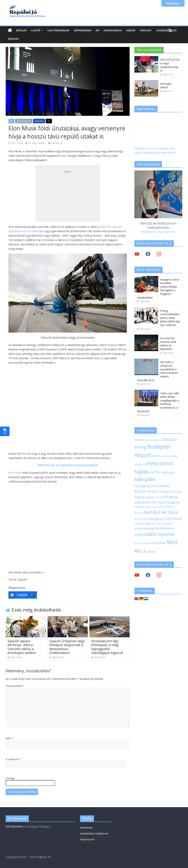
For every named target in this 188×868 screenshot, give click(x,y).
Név (9, 738)
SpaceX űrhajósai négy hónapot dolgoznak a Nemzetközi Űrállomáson (67, 647)
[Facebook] (23, 595)
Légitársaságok (58, 30)
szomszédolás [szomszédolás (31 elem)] (144, 528)
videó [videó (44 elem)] (139, 534)
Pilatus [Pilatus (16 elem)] (149, 507)
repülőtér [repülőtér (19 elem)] (139, 524)
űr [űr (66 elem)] (144, 551)
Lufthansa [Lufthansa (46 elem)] (169, 497)
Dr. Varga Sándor (37, 143)
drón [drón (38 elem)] (156, 456)
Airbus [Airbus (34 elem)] (139, 440)
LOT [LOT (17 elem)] (157, 497)
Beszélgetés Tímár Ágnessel (158, 232)
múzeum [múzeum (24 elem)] (140, 507)
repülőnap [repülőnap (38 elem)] (174, 518)
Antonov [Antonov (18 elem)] (158, 440)
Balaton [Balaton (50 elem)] (170, 439)
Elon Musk (15, 473)
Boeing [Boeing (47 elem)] (140, 447)
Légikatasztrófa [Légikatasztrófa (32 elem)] (145, 502)
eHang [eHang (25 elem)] (173, 456)
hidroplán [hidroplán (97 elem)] (145, 479)
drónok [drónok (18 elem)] (164, 456)
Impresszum (87, 839)
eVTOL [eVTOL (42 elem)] (155, 472)
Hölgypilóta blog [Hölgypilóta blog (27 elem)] (171, 491)
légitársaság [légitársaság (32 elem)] (166, 502)
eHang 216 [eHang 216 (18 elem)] (140, 464)
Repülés (21, 30)
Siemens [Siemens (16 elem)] (160, 524)
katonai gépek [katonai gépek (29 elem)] (144, 497)
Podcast (146, 30)
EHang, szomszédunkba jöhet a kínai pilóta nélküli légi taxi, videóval (170, 318)
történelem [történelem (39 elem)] (164, 528)
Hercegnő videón (166, 85)
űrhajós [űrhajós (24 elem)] (152, 552)
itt (43, 572)
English (13, 39)
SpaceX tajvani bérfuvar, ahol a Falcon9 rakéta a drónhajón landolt (22, 647)
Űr (97, 30)
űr (62, 143)
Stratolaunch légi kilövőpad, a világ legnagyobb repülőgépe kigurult (107, 647)
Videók (131, 30)
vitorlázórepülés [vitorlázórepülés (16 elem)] (142, 543)
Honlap (10, 778)
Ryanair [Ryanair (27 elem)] (150, 523)
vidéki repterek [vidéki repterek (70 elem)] (159, 534)
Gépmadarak (83, 30)
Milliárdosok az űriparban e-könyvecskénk (68, 465)
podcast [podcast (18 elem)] (139, 513)
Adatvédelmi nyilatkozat (94, 833)
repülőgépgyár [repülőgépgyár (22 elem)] (156, 519)
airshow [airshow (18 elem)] (149, 440)
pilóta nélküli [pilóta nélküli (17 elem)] (159, 507)
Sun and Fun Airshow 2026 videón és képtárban (168, 344)
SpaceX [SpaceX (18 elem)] (169, 524)
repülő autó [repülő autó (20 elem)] (141, 519)
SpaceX (55, 143)
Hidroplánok (113, 30)
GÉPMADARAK (15, 826)
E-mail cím (13, 759)
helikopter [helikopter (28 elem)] (168, 472)
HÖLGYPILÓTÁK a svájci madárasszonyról (170, 65)
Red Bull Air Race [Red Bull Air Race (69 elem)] (161, 512)
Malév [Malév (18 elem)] (178, 502)
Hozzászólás (15, 686)
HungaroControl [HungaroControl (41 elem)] (148, 486)
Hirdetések (86, 828)
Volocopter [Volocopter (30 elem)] (159, 543)
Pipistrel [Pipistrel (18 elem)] (170, 507)
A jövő (36, 30)
